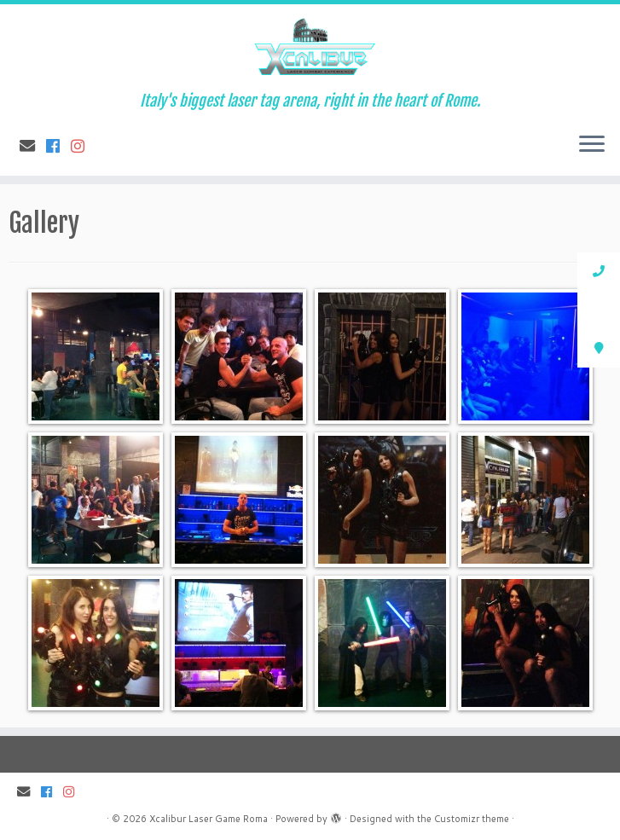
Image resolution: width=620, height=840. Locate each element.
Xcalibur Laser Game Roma (209, 819)
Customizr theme (472, 819)
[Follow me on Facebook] (58, 146)
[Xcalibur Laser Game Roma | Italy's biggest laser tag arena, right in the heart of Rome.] (310, 48)
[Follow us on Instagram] (83, 146)
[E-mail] (33, 146)
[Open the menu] (592, 145)
